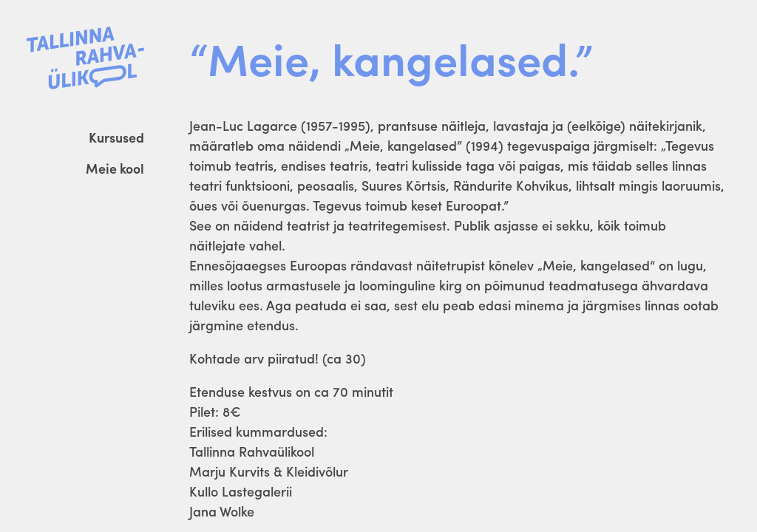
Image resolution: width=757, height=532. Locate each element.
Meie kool (115, 168)
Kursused (116, 137)
